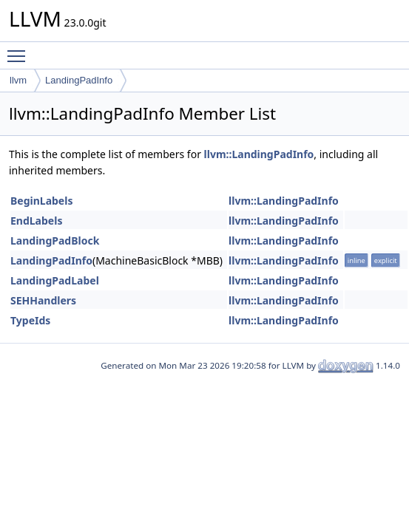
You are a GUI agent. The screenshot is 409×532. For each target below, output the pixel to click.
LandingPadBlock (55, 241)
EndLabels (36, 221)
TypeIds (30, 320)
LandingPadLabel (55, 280)
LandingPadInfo (79, 80)
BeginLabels (41, 201)
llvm (18, 80)
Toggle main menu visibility (20, 50)
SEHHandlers (43, 300)
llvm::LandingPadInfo (259, 154)
